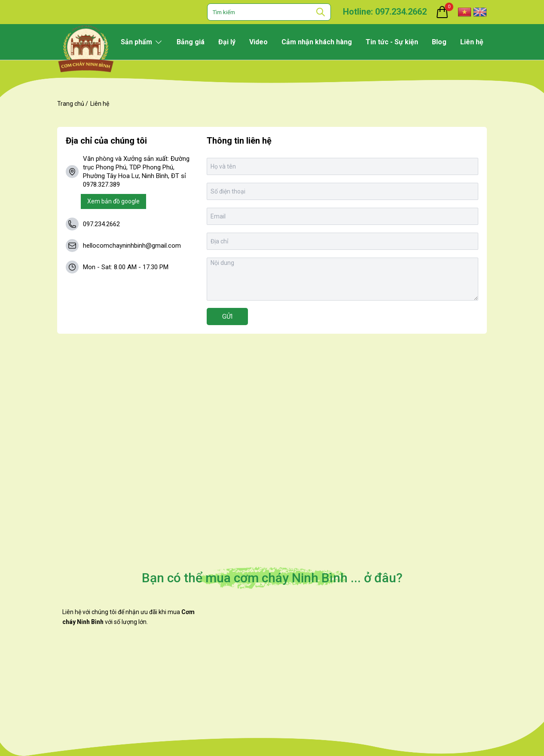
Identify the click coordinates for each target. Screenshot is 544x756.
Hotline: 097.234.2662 (385, 12)
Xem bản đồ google (113, 201)
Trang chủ (71, 104)
